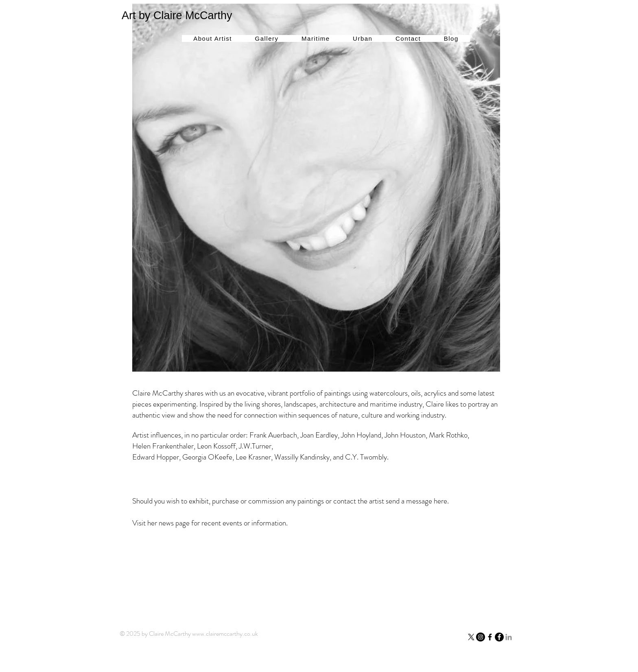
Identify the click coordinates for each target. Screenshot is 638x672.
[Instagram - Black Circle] (481, 637)
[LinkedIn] (509, 637)
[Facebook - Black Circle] (499, 637)
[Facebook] (490, 637)
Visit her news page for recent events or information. (211, 523)
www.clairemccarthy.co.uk (225, 634)
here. (440, 501)
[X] (471, 637)
